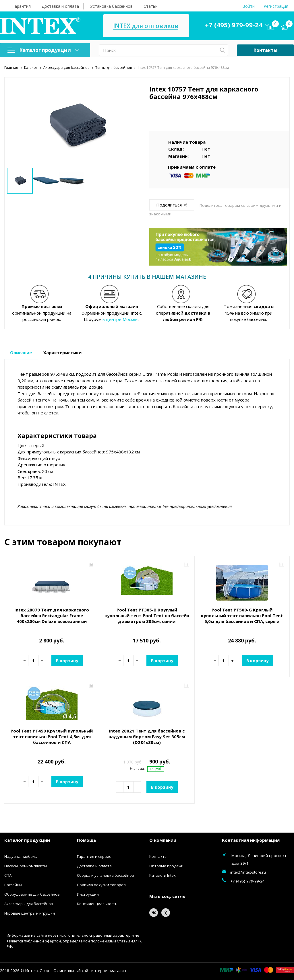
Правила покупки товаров (101, 885)
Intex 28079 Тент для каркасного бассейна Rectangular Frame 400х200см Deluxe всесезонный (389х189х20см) (52, 618)
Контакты (265, 50)
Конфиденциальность (97, 904)
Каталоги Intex (163, 875)
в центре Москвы (120, 319)
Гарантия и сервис (94, 856)
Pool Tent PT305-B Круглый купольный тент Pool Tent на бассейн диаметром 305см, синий (147, 615)
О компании (163, 840)
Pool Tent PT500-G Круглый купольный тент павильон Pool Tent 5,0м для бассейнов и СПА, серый (242, 615)
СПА (8, 875)
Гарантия (22, 6)
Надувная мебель (21, 856)
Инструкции (88, 894)
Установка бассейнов (111, 6)
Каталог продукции (43, 50)
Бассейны (13, 885)
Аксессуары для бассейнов (29, 904)
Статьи (151, 6)
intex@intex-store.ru (248, 872)
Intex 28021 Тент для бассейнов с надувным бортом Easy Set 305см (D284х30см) (147, 737)
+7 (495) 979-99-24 (234, 25)
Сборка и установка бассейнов (106, 875)
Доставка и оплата (60, 6)
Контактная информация (251, 840)
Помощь (87, 840)
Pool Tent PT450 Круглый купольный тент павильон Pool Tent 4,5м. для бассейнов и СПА (52, 737)
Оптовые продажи (166, 866)
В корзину (67, 660)
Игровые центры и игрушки (30, 913)
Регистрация (276, 6)
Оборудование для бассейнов (32, 894)
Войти (248, 6)
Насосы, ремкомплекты (26, 866)
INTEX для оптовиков (146, 26)
